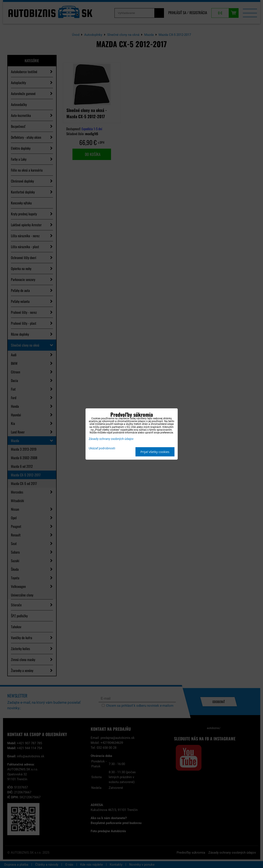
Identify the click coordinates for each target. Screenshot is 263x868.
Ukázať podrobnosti (102, 448)
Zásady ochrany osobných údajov (111, 439)
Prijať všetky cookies (155, 452)
